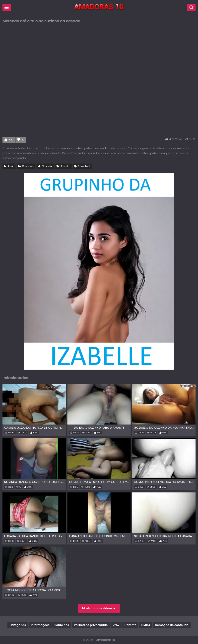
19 (11, 140)
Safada (65, 166)
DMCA (146, 625)
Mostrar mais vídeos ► (99, 608)
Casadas (28, 166)
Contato (130, 625)
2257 (116, 625)
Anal (11, 166)
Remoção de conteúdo (172, 625)
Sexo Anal (84, 166)
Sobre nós (62, 625)
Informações (40, 625)
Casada (47, 166)
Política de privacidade (91, 625)
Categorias (18, 625)
